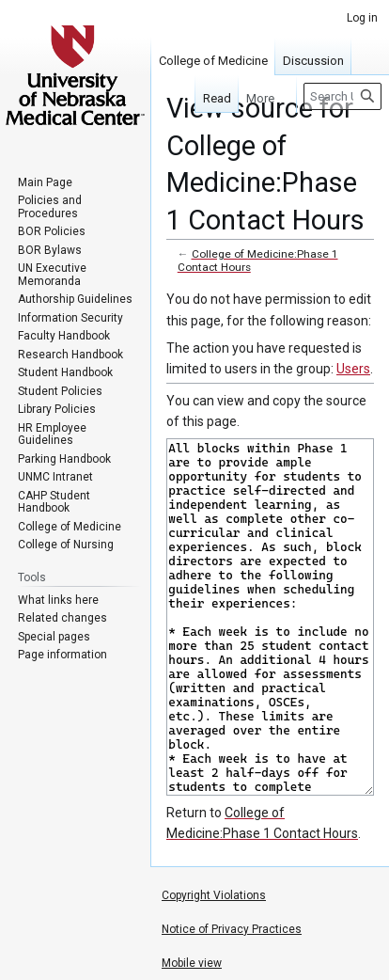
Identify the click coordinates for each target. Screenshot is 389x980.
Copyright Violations (214, 895)
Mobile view (192, 963)
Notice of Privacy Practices (232, 929)
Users (353, 369)
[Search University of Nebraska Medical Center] (342, 96)
